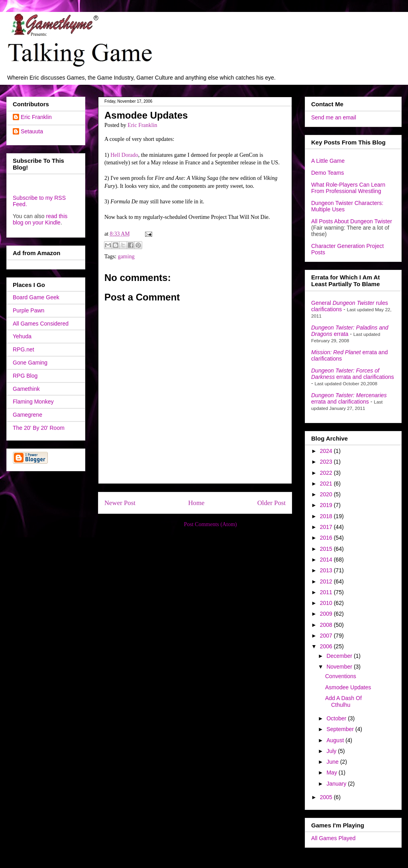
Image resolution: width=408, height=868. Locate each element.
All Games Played (333, 838)
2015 (327, 549)
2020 (327, 494)
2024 (327, 451)
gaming (126, 256)
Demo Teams (328, 173)
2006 (327, 646)
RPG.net (24, 349)
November (340, 667)
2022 (327, 473)
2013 (327, 570)
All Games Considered (41, 324)
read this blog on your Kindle (40, 219)
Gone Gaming (30, 363)
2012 (327, 581)
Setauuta (32, 131)
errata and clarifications (353, 374)
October (337, 718)
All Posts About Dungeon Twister (352, 221)
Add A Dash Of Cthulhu (343, 701)
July (332, 751)
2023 (327, 462)
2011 (327, 592)
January (337, 784)
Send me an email (334, 117)
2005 (327, 797)
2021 (327, 484)
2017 (327, 527)
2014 (327, 560)
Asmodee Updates (348, 687)
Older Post (272, 503)
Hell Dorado (124, 155)
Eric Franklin (36, 117)
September (341, 729)
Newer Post (120, 503)
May (332, 772)
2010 (327, 603)
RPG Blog (25, 376)
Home (196, 503)
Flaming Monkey (33, 402)
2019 (327, 505)
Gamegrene (27, 415)
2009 (327, 614)
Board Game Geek (36, 297)
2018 (327, 516)
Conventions (341, 676)
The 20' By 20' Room (39, 428)
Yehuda (22, 336)
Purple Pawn (28, 310)
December (340, 656)
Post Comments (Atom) (210, 524)
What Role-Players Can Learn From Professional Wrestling (348, 188)
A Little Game (328, 161)
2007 (327, 636)
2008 (327, 625)
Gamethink (26, 389)
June (333, 762)
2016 (327, 538)
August (336, 740)
